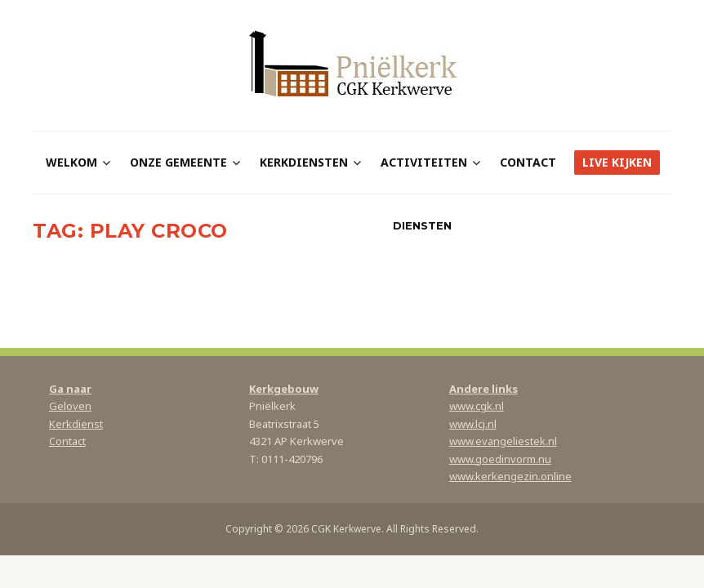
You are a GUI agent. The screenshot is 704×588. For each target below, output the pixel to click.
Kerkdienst (76, 424)
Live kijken (617, 162)
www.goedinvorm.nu (500, 459)
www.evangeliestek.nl (503, 441)
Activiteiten (424, 162)
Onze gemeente (178, 162)
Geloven (70, 406)
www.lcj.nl (473, 424)
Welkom (71, 162)
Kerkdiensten (304, 162)
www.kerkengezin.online (510, 476)
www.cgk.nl (477, 406)
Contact (528, 162)
